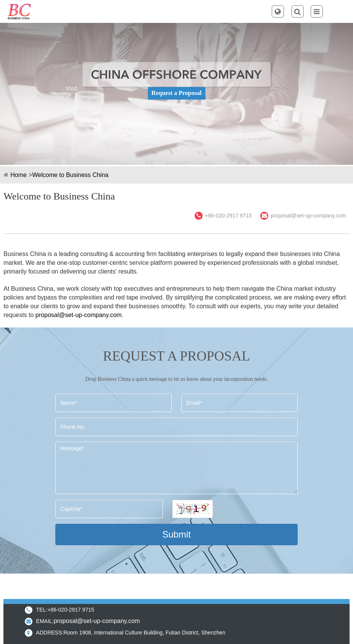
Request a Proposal (176, 93)
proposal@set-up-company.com (308, 216)
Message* (176, 468)
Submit (176, 534)
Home (19, 175)
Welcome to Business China (70, 175)
